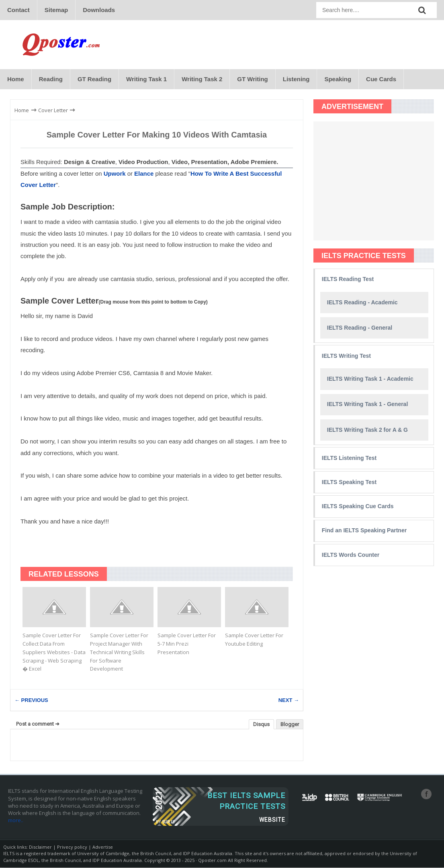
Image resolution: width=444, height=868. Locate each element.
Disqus (261, 725)
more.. (16, 820)
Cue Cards (381, 79)
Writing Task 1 (146, 79)
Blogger (290, 725)
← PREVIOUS (31, 701)
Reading (51, 79)
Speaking (338, 79)
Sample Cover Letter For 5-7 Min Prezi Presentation (187, 644)
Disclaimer (40, 847)
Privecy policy (72, 847)
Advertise (103, 847)
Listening (296, 79)
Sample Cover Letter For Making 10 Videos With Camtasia (157, 135)
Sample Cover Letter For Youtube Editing (254, 639)
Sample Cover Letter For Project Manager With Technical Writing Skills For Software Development (119, 652)
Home (16, 79)
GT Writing (252, 79)
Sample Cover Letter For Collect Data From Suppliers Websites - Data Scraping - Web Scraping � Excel (54, 652)
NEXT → (289, 701)
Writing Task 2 (202, 79)
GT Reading (94, 79)
